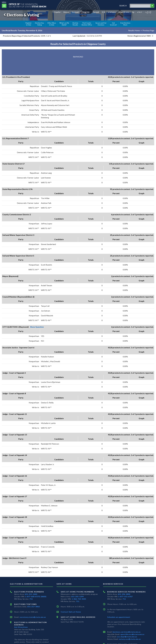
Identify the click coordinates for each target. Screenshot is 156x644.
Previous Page (148, 30)
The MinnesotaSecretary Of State (27, 5)
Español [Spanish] (57, 12)
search (123, 6)
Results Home (134, 30)
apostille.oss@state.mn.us (132, 634)
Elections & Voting (21, 15)
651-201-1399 (77, 597)
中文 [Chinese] (104, 12)
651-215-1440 (31, 594)
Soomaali (75, 12)
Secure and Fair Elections (101, 24)
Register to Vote (29, 24)
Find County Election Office (87, 24)
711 (31, 599)
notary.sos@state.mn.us (130, 639)
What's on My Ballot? (64, 24)
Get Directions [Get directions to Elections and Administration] (21, 627)
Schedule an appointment (119, 617)
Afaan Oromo (124, 12)
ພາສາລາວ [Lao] (112, 12)
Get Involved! (113, 24)
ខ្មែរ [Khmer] (133, 12)
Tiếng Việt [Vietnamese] (86, 12)
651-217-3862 (34, 607)
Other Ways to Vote (52, 24)
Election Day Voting (40, 24)
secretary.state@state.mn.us (33, 617)
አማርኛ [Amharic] (140, 12)
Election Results (75, 24)
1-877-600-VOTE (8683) (36, 597)
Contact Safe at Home (71, 612)
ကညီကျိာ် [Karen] (148, 12)
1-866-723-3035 (79, 599)
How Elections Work (125, 24)
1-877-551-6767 (125, 597)
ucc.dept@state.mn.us (127, 637)
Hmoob (66, 12)
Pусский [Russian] (96, 12)
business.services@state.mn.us (126, 632)
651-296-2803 (124, 594)
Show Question (37, 327)
